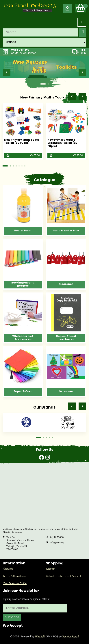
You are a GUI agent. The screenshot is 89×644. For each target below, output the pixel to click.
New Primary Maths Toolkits (44, 98)
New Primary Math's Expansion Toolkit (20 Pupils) (62, 143)
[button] (7, 72)
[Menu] (82, 22)
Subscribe (12, 617)
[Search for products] (40, 32)
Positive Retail (71, 637)
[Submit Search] (83, 32)
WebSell (40, 637)
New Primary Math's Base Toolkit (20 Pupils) (22, 142)
